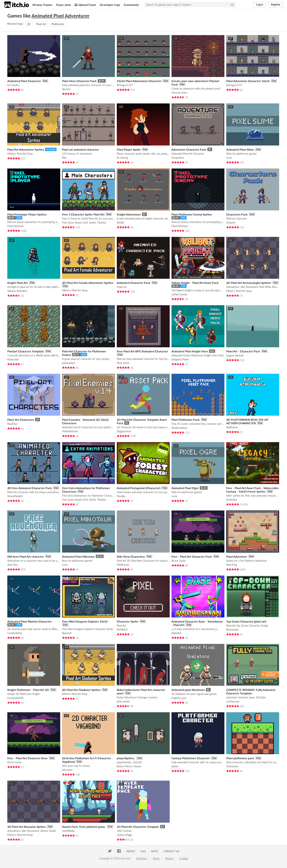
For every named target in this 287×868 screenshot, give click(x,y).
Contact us (171, 851)
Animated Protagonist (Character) (139, 488)
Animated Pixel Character (24, 81)
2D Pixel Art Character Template (138, 827)
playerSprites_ (126, 758)
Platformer (58, 24)
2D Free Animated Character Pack (30, 488)
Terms (156, 858)
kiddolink (177, 633)
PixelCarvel (123, 565)
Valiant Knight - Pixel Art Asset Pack (195, 283)
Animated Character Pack (134, 283)
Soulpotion (178, 158)
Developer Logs (110, 5)
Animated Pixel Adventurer (60, 16)
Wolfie (120, 223)
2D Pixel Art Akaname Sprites (27, 827)
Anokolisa (232, 500)
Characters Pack (237, 214)
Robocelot (13, 359)
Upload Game (85, 5)
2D (29, 24)
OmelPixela (68, 831)
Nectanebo (232, 630)
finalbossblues (179, 428)
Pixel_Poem (123, 363)
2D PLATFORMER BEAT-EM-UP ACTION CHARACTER (247, 421)
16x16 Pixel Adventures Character (139, 81)
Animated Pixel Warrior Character (29, 621)
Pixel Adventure (237, 556)
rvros (229, 158)
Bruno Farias (179, 561)
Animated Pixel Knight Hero (190, 351)
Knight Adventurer (129, 214)
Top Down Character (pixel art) (246, 621)
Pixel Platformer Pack (186, 420)
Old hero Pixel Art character (26, 556)
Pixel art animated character (80, 149)
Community (131, 5)
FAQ (143, 851)
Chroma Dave (179, 93)
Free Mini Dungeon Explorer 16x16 (85, 621)
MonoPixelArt (15, 496)
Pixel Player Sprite (129, 149)
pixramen (67, 770)
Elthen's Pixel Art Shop (20, 154)
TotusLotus (232, 766)
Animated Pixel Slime (240, 149)
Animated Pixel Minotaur (78, 556)
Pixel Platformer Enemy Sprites (192, 214)
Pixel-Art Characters (21, 420)
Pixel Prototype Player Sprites (27, 214)
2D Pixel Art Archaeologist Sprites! (249, 283)
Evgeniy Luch (179, 698)
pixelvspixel (68, 363)
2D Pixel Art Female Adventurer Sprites (88, 283)
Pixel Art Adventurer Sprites (26, 149)
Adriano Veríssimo (17, 291)
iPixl (64, 158)
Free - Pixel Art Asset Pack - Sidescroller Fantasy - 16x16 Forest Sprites (252, 490)
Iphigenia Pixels (180, 359)
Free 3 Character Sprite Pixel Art (83, 214)
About (131, 851)
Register (276, 4)
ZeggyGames (124, 431)
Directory (142, 858)
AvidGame (232, 427)
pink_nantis (123, 701)
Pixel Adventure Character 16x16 (248, 81)
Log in (260, 4)
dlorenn (66, 89)
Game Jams (63, 5)
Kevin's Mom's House (129, 766)
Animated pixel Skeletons (188, 690)
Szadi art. (122, 287)
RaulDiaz (12, 424)
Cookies (184, 858)
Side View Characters (131, 556)
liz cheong (122, 158)
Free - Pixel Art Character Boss (27, 758)
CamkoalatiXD (15, 698)
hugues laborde (235, 355)
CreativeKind (15, 633)
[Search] (232, 5)
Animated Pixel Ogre (185, 488)
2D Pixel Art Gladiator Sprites (81, 690)
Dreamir (231, 223)
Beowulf (67, 633)
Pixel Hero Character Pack (79, 81)
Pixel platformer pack (240, 758)
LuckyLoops (233, 701)
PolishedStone (70, 431)
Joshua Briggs (124, 835)
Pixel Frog (232, 565)
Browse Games (42, 5)
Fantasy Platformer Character (191, 758)
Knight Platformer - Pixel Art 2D (28, 690)
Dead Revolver (16, 226)
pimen (175, 766)
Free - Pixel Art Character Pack (192, 556)
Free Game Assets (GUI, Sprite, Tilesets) (84, 223)
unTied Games (179, 294)
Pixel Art (41, 24)
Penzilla (121, 496)
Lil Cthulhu (13, 85)
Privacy (169, 858)
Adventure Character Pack (189, 149)
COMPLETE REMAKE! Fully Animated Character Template (251, 691)
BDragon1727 (125, 85)
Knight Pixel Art (18, 283)
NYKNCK (122, 630)
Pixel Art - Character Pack (243, 351)
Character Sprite (128, 621)
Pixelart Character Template (26, 351)
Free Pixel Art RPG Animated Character (142, 351)
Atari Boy (13, 565)
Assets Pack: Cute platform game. (84, 827)
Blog (155, 851)
